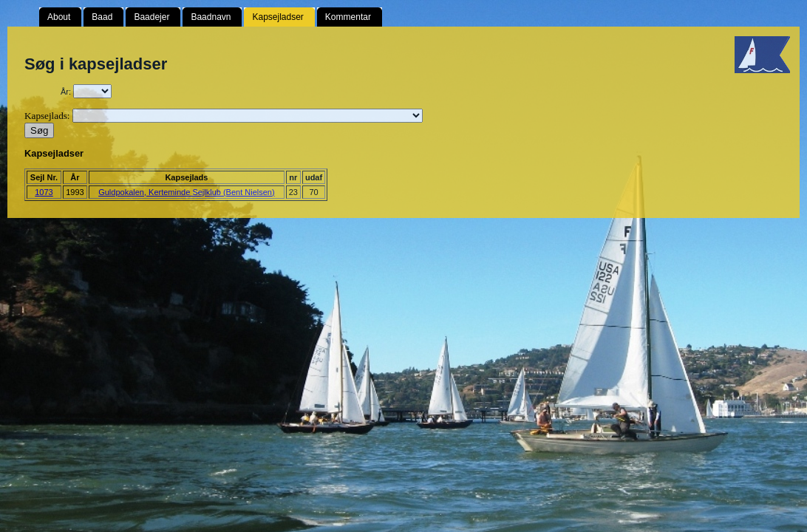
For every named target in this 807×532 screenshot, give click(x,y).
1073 (44, 192)
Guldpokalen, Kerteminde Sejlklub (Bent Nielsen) (186, 192)
